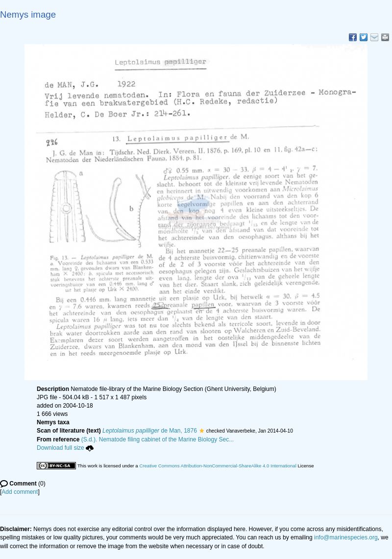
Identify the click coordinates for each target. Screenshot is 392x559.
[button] (202, 431)
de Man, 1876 (150, 431)
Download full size (65, 448)
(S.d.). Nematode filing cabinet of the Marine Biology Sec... (158, 439)
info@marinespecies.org (346, 537)
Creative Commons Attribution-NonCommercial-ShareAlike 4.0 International (218, 466)
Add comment (20, 492)
